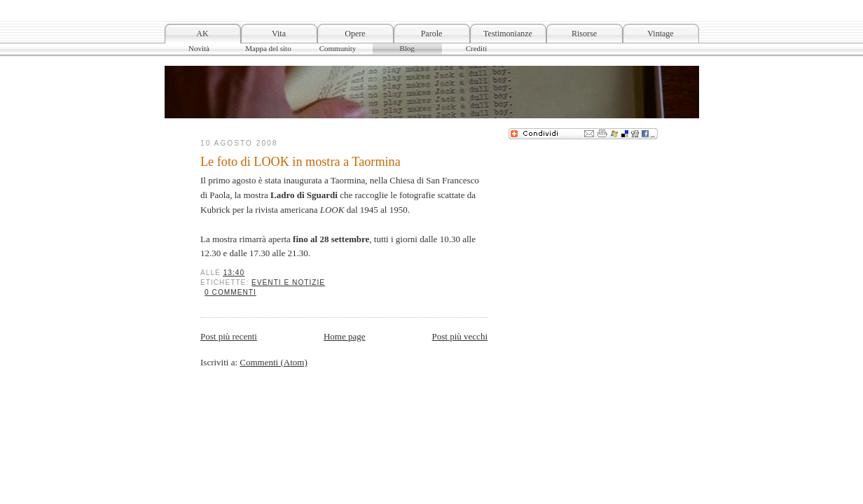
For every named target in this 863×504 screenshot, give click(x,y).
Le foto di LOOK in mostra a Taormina (301, 162)
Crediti (477, 48)
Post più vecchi (460, 336)
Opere (355, 34)
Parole (432, 34)
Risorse (584, 34)
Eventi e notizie (288, 282)
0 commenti (230, 292)
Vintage (660, 34)
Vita (279, 34)
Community (338, 48)
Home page (345, 336)
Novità (199, 48)
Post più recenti (229, 336)
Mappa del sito (268, 48)
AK (202, 34)
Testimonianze (508, 34)
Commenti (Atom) (273, 362)
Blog (407, 48)
